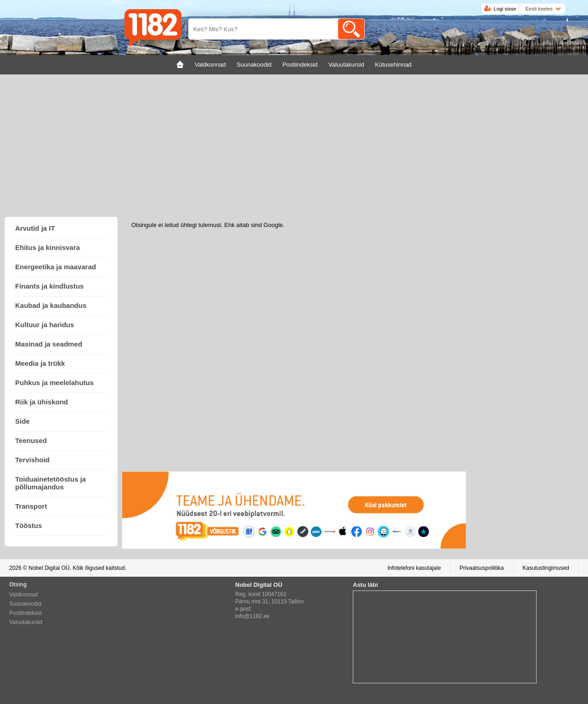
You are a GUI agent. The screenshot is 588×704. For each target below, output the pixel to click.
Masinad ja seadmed (49, 344)
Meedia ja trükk (40, 363)
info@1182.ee (252, 616)
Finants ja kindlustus (49, 286)
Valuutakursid (26, 622)
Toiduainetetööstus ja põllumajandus (51, 483)
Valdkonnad (24, 595)
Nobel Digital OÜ (49, 568)
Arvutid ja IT (35, 228)
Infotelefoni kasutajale (414, 568)
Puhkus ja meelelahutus (54, 383)
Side (23, 421)
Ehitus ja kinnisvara (48, 247)
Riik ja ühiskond (42, 402)
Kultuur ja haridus (45, 325)
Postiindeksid (25, 613)
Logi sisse (505, 9)
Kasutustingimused (546, 568)
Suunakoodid (25, 604)
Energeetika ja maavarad (56, 267)
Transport (31, 506)
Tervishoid (32, 460)
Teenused (31, 440)
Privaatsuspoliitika (482, 568)
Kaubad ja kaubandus (51, 305)
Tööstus (28, 525)
